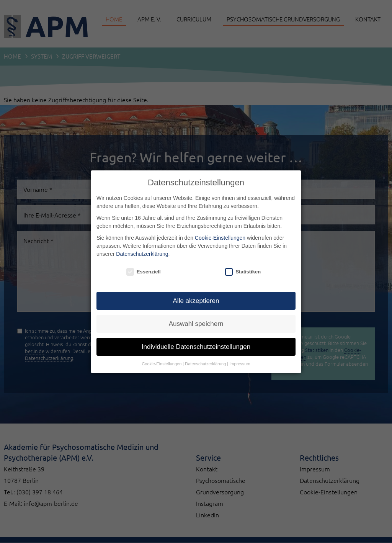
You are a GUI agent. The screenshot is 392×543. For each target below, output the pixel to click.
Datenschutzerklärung (142, 254)
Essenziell (144, 272)
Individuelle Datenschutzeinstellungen (196, 347)
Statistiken (243, 272)
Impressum (240, 364)
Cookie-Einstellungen (220, 238)
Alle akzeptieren (196, 301)
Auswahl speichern (196, 324)
